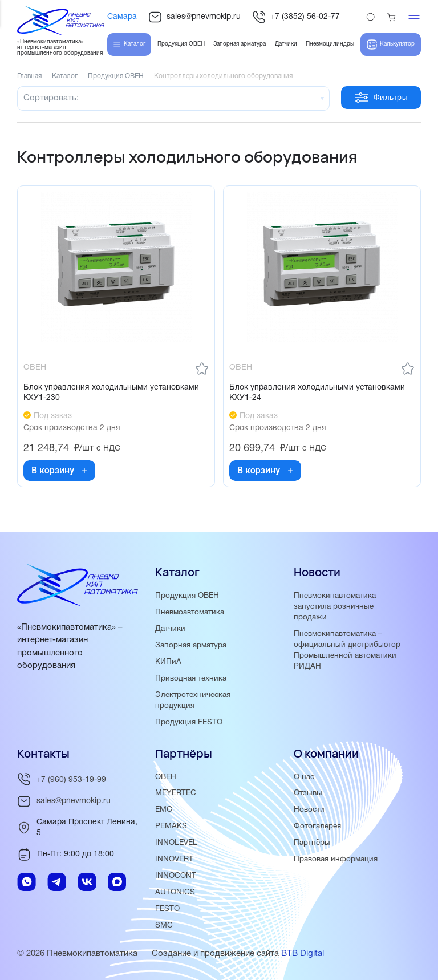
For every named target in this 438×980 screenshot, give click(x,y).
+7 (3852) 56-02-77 (296, 17)
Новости (309, 810)
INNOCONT (176, 876)
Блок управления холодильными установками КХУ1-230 (111, 393)
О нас (304, 777)
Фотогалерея (317, 826)
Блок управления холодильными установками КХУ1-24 (317, 393)
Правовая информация (336, 859)
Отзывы (308, 793)
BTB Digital (303, 954)
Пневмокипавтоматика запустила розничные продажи (335, 607)
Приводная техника (191, 679)
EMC (164, 810)
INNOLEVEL (176, 843)
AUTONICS (175, 892)
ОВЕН (166, 777)
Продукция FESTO (189, 722)
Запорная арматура (191, 645)
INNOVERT (174, 859)
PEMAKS (171, 826)
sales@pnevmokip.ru (194, 17)
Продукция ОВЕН (187, 596)
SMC (164, 926)
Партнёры (312, 843)
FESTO (167, 909)
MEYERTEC (176, 793)
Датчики (170, 629)
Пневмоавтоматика (190, 612)
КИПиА (168, 662)
